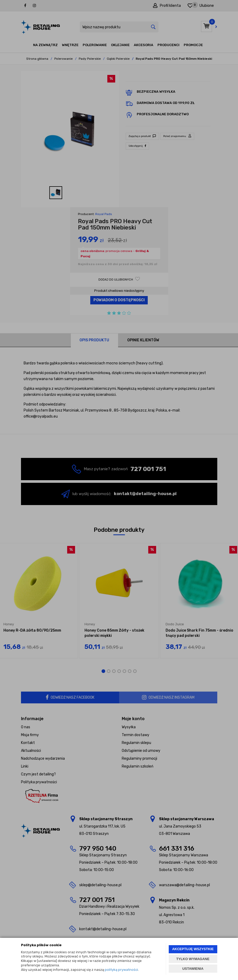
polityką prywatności (121, 970)
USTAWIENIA (193, 969)
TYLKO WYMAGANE (193, 959)
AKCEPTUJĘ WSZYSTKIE (193, 949)
